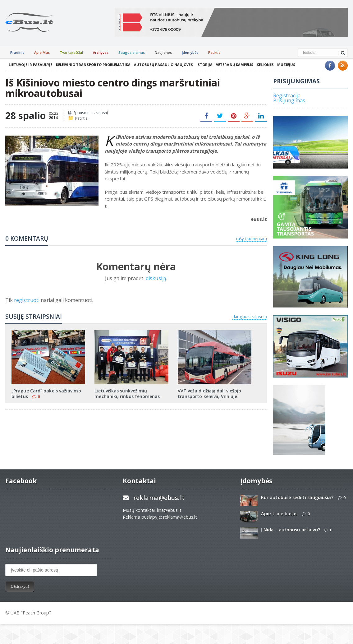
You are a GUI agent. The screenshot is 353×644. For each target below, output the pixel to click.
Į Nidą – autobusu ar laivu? (290, 530)
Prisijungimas (289, 100)
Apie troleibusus (279, 514)
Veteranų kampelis (233, 65)
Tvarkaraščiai (71, 52)
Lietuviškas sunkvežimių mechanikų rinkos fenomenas (127, 394)
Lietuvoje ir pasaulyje (30, 65)
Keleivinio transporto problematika (92, 65)
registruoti (27, 300)
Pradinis (17, 52)
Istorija (203, 65)
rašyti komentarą (252, 239)
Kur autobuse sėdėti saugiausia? (297, 497)
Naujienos (163, 52)
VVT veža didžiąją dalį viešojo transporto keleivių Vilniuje (209, 394)
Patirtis (214, 52)
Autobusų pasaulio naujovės (162, 65)
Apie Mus (42, 52)
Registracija (287, 95)
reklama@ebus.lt (159, 498)
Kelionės (263, 65)
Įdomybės (190, 52)
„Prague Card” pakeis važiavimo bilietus (46, 394)
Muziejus (284, 65)
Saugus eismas (132, 52)
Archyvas (101, 52)
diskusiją (156, 278)
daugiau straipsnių (250, 317)
